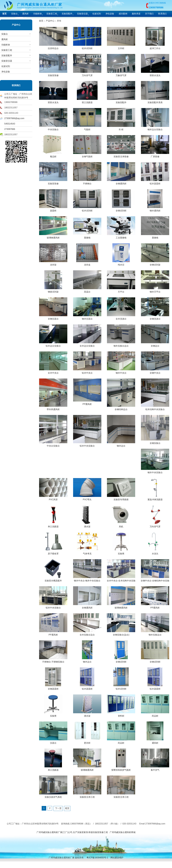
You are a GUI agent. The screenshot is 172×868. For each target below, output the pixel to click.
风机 (121, 526)
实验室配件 (67, 14)
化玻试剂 (97, 14)
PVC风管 (53, 499)
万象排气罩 (121, 74)
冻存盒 (87, 264)
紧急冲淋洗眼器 (155, 499)
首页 (41, 21)
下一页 (58, 808)
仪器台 (53, 742)
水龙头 (155, 553)
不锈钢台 (87, 183)
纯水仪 (121, 264)
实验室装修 (53, 74)
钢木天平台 (155, 291)
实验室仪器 (82, 14)
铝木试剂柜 (87, 47)
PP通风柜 (87, 403)
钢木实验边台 (155, 634)
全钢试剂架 (155, 264)
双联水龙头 (155, 74)
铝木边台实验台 (53, 345)
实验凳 (121, 553)
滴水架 (87, 526)
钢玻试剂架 (53, 291)
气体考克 (87, 553)
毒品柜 (53, 156)
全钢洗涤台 (155, 318)
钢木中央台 (121, 372)
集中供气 (155, 769)
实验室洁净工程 (87, 796)
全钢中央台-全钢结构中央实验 (155, 580)
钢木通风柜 (155, 210)
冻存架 (53, 264)
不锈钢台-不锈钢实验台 (53, 661)
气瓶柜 (87, 128)
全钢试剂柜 (121, 210)
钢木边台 (121, 445)
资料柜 (121, 715)
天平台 (121, 291)
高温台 (87, 291)
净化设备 (110, 14)
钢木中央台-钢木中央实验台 (87, 580)
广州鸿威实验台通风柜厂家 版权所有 (66, 858)
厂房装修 (155, 156)
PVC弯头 (87, 499)
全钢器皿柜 (53, 688)
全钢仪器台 (53, 318)
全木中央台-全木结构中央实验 (121, 580)
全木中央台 (53, 372)
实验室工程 (52, 14)
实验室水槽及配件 (53, 580)
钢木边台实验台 (155, 128)
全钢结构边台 (121, 408)
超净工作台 (155, 47)
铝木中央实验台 (87, 445)
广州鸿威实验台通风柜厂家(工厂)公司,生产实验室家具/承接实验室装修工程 (72, 832)
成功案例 (123, 14)
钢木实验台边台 (121, 345)
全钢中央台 (155, 372)
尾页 (67, 808)
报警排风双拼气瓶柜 (121, 769)
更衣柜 (87, 742)
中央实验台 (53, 128)
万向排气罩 (87, 74)
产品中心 (16, 25)
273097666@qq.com (14, 118)
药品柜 (155, 715)
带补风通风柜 (53, 408)
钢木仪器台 (87, 318)
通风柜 (25, 14)
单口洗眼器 (53, 526)
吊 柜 (121, 128)
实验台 (14, 14)
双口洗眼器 (87, 101)
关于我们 (149, 14)
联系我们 (162, 14)
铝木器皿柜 (155, 183)
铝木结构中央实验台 (155, 408)
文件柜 (121, 47)
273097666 (10, 129)
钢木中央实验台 (155, 471)
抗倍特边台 (53, 47)
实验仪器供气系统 (53, 796)
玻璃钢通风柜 (53, 237)
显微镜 (87, 237)
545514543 (10, 124)
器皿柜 (53, 210)
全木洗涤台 (121, 318)
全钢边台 (155, 345)
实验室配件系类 (155, 101)
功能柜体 (37, 14)
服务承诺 (136, 14)
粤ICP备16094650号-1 (97, 858)
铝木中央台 (87, 372)
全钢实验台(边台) (121, 634)
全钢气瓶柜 (87, 156)
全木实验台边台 (87, 634)
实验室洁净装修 (121, 156)
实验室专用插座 (121, 499)
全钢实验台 (155, 442)
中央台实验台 (53, 445)
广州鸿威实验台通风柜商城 (123, 832)
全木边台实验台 (87, 345)
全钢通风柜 (121, 183)
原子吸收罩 (53, 553)
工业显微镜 (121, 237)
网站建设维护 (117, 858)
